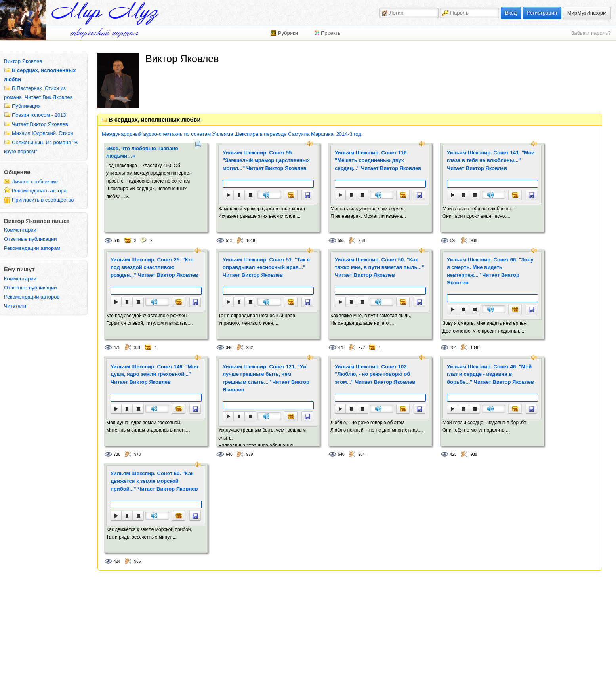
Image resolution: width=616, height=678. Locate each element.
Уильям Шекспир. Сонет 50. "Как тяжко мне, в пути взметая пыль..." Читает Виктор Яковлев (380, 267)
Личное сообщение (35, 182)
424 (117, 561)
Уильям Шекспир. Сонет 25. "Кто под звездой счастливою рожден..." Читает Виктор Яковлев (154, 267)
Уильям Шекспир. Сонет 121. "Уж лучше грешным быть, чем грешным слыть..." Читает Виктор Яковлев (266, 378)
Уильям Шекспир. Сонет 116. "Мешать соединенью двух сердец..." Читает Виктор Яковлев (378, 160)
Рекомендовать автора (39, 191)
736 (117, 454)
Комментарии (20, 230)
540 (341, 454)
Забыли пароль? (591, 33)
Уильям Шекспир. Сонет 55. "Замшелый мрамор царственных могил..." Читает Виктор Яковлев (266, 160)
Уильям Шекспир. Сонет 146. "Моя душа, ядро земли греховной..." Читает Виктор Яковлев (154, 374)
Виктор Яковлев (23, 61)
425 (453, 454)
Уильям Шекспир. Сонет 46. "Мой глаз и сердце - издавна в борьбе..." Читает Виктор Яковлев (490, 374)
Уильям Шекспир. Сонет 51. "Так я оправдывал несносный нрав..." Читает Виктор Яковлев (266, 267)
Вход (511, 13)
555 (341, 241)
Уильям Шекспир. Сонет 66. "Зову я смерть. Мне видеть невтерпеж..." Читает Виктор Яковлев (490, 271)
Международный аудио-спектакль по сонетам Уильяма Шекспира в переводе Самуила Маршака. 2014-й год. (232, 134)
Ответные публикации (31, 239)
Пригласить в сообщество (43, 200)
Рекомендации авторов (32, 297)
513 (229, 241)
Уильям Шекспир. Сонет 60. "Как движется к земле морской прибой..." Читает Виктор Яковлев (154, 481)
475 (117, 348)
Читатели (15, 306)
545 (117, 241)
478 (341, 348)
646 (229, 454)
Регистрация (542, 13)
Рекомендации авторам (32, 248)
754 (453, 348)
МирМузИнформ (587, 13)
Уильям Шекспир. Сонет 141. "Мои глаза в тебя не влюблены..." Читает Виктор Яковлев (491, 160)
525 (453, 241)
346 (229, 348)
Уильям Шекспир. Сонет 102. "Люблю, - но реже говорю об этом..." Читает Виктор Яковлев (375, 374)
